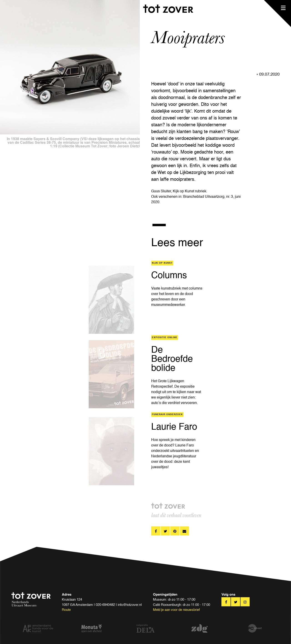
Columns (169, 276)
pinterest (175, 531)
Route (66, 610)
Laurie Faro (174, 427)
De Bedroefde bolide (172, 359)
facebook (156, 531)
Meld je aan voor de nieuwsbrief (176, 610)
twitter (165, 531)
